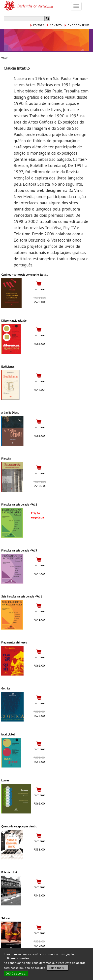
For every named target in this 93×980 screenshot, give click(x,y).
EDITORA (37, 25)
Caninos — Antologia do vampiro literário (25, 275)
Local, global (8, 734)
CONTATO (54, 25)
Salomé (5, 918)
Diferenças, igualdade (14, 321)
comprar (39, 289)
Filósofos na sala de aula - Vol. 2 (19, 505)
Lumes (5, 780)
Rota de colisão (10, 872)
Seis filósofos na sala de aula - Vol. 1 (22, 597)
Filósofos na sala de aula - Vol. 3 (19, 551)
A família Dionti (10, 413)
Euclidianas (8, 367)
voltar (4, 58)
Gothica (6, 688)
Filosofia (6, 459)
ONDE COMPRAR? (77, 25)
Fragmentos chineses (14, 642)
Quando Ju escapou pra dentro (19, 826)
